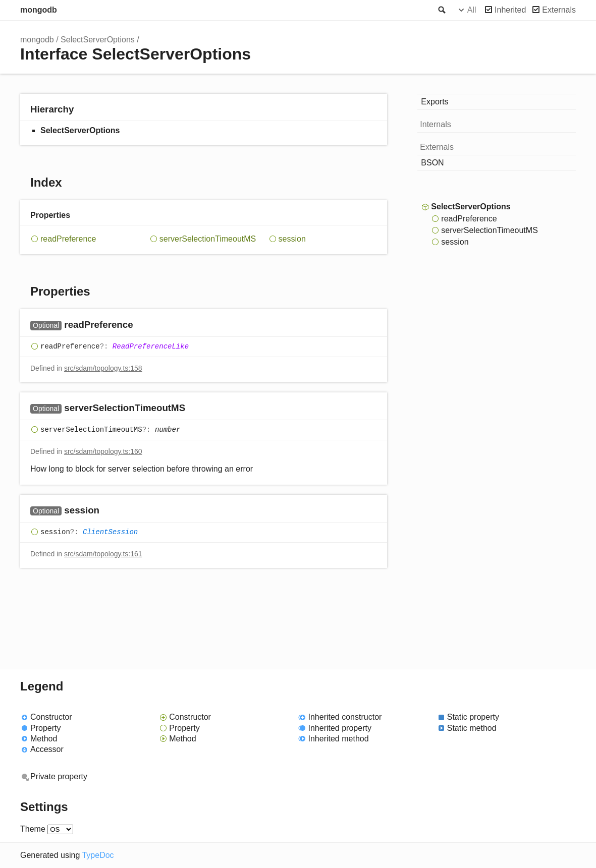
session (292, 239)
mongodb (39, 10)
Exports (435, 102)
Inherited (510, 10)
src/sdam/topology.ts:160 (103, 451)
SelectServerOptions (98, 40)
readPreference (68, 239)
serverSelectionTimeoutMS (208, 239)
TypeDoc (98, 855)
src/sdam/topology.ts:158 (103, 368)
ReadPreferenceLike (151, 346)
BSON (432, 163)
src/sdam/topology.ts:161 (103, 554)
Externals (559, 10)
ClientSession (110, 532)
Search (441, 10)
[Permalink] (143, 326)
